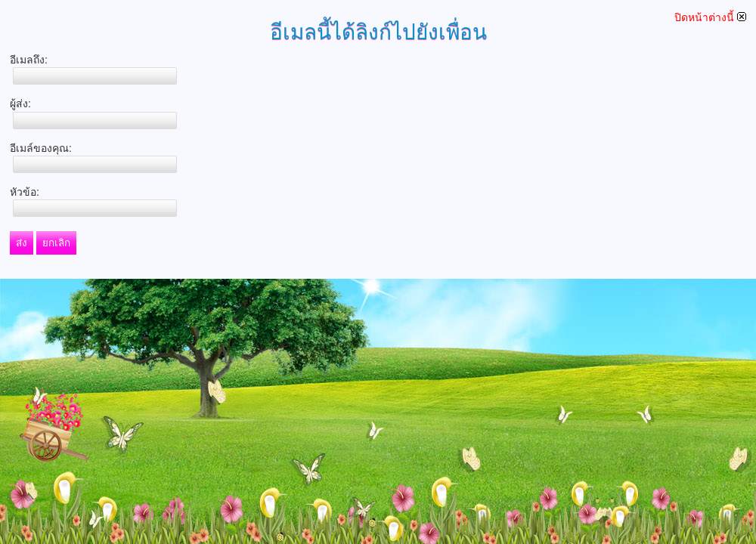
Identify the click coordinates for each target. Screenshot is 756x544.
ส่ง (22, 243)
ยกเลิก (56, 243)
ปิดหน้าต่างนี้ (710, 17)
